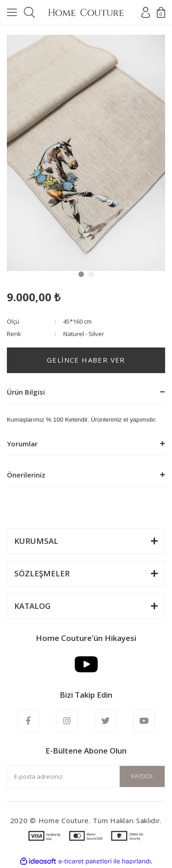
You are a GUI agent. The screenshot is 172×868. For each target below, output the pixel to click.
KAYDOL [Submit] (142, 776)
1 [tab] (81, 274)
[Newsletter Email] (86, 776)
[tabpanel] (86, 153)
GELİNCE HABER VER (86, 360)
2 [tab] (91, 274)
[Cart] (161, 12)
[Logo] (86, 12)
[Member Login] (146, 12)
